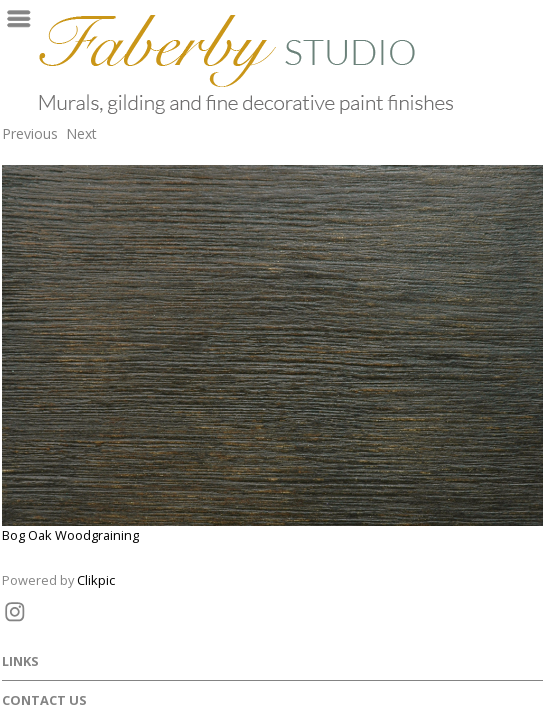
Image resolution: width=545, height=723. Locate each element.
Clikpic (96, 580)
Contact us (44, 700)
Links (20, 661)
